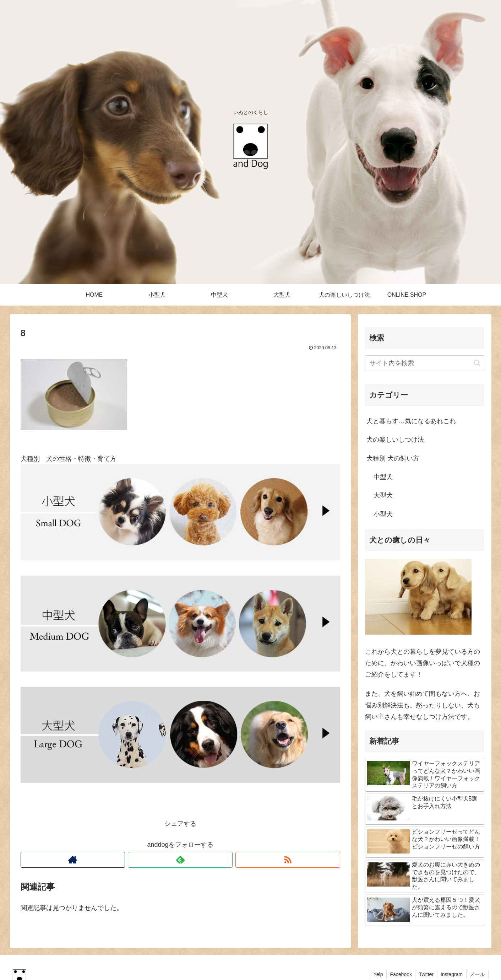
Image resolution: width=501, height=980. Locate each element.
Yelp (377, 974)
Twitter (425, 974)
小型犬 (383, 514)
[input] (425, 363)
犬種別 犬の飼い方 (393, 458)
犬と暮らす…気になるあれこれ (411, 421)
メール (477, 974)
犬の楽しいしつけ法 (395, 440)
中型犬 (383, 477)
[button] (477, 363)
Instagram (451, 974)
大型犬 (383, 495)
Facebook (400, 974)
